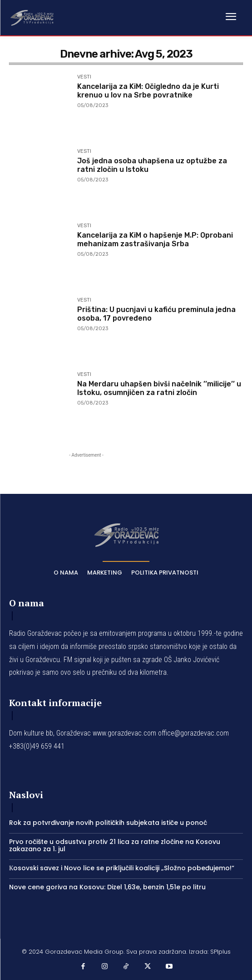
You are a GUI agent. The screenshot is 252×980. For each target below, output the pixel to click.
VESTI (84, 77)
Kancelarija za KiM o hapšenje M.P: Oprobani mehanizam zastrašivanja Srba (155, 239)
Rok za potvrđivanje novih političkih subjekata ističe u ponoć (108, 823)
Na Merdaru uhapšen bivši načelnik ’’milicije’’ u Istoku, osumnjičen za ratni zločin (159, 388)
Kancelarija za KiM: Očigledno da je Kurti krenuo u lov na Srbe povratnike (148, 91)
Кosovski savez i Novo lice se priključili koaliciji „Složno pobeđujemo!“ (122, 868)
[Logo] (32, 17)
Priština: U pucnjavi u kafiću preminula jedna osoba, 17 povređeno (156, 314)
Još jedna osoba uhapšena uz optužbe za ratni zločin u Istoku (152, 165)
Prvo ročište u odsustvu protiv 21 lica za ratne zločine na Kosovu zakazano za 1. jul (115, 846)
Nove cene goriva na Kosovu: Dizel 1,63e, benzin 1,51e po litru (107, 887)
